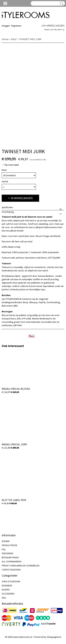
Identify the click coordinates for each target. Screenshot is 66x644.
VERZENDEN (7, 553)
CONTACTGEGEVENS (11, 570)
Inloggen (6, 26)
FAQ (4, 549)
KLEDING (6, 590)
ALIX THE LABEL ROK (14, 500)
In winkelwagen (22, 198)
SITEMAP (6, 541)
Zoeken (61, 4)
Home (5, 39)
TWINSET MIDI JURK (30, 39)
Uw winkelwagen (53, 26)
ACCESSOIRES (8, 594)
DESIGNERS (7, 586)
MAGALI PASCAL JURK (14, 444)
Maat (4, 170)
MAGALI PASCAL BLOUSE (16, 389)
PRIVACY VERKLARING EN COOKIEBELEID (21, 566)
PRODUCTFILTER (9, 545)
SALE (14, 39)
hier (20, 325)
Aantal (5, 181)
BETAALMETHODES (10, 558)
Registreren (16, 26)
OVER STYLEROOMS (11, 582)
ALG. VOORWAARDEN (11, 562)
